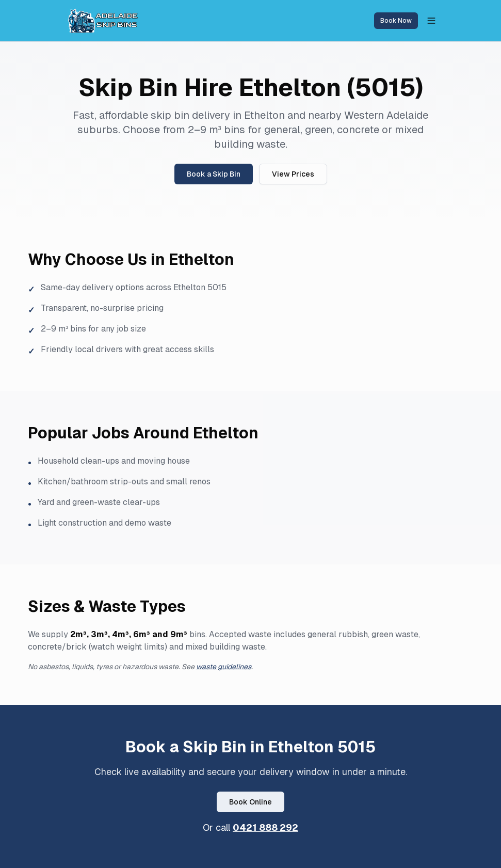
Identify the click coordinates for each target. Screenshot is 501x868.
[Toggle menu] (431, 21)
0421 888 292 (265, 827)
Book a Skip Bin (214, 174)
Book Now (396, 21)
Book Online (251, 802)
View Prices (293, 174)
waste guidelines (224, 667)
